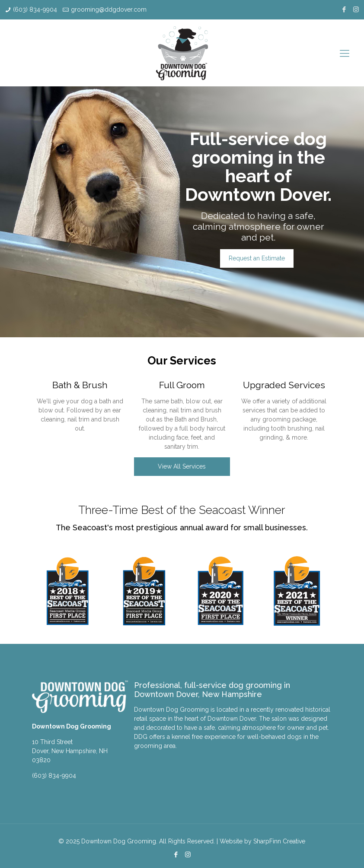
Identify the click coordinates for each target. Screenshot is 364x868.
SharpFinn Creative (279, 841)
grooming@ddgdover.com (109, 10)
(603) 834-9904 (35, 10)
